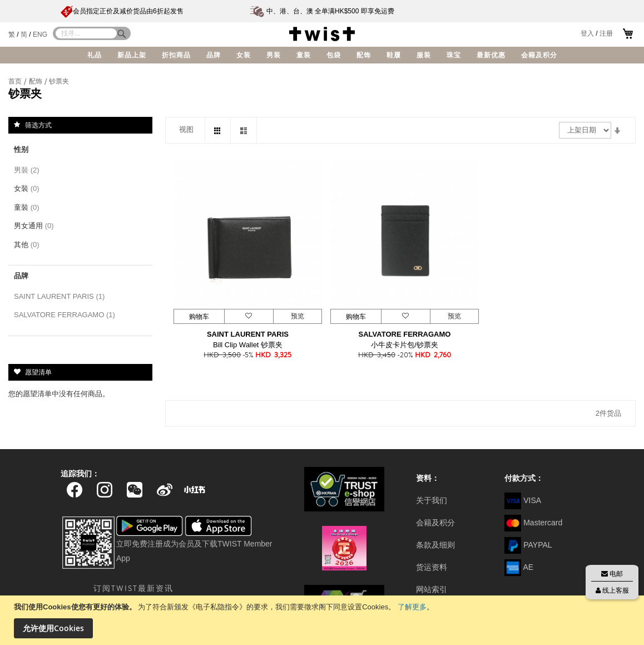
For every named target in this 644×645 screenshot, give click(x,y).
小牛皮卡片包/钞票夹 (405, 345)
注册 (606, 33)
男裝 (29, 170)
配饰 (36, 81)
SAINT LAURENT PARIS (248, 334)
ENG (40, 35)
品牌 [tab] (21, 276)
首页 (16, 81)
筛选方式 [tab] (38, 125)
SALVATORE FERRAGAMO (405, 334)
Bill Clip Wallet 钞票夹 (248, 345)
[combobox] (86, 33)
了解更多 (412, 607)
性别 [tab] (21, 149)
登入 (587, 33)
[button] (248, 316)
